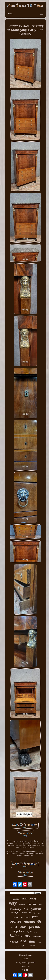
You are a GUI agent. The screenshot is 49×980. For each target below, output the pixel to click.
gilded (28, 917)
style (29, 931)
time (32, 941)
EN (24, 970)
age (39, 913)
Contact (25, 959)
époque (16, 917)
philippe (33, 899)
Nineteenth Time (25, 955)
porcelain (37, 937)
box (41, 905)
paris (24, 899)
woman (22, 905)
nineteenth (32, 921)
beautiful (15, 912)
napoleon (19, 931)
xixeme (16, 899)
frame (24, 913)
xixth (14, 942)
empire (32, 904)
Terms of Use (25, 966)
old (26, 909)
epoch (24, 945)
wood (14, 927)
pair (35, 916)
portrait (36, 909)
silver (36, 932)
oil (22, 917)
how (40, 942)
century (16, 908)
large (18, 946)
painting (32, 913)
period (35, 926)
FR (27, 970)
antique (32, 946)
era (23, 941)
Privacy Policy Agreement (25, 963)
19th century (20, 936)
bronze (15, 921)
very (13, 903)
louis (23, 927)
